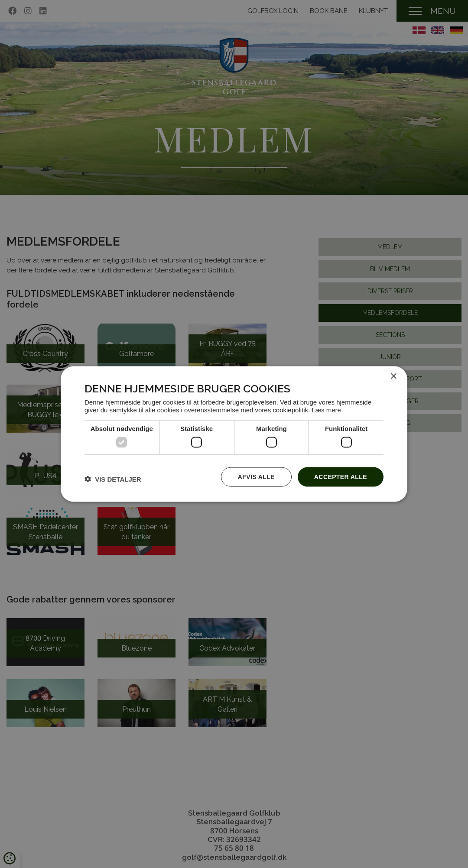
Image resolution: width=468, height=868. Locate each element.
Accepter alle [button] (341, 477)
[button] (113, 479)
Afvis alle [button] (256, 477)
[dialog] (234, 434)
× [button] (393, 377)
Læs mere (326, 410)
